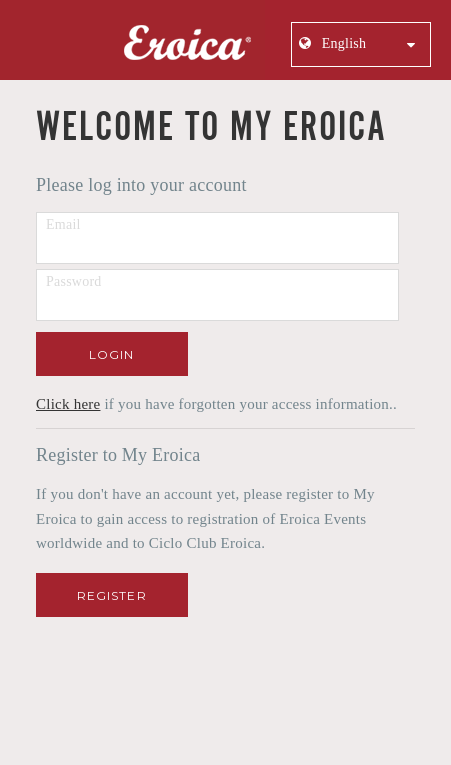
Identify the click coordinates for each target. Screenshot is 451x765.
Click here (68, 404)
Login (112, 354)
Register (112, 595)
